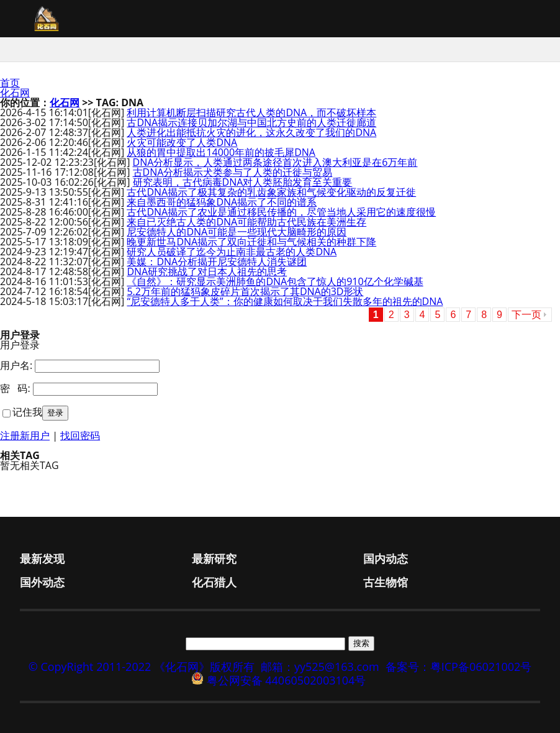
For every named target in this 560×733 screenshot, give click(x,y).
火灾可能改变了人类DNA (182, 142)
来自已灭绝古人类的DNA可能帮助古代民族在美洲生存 (246, 222)
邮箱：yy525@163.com (320, 667)
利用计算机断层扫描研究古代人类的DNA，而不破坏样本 (251, 112)
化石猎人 (214, 582)
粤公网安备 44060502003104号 (287, 680)
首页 (10, 83)
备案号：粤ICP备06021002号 (459, 667)
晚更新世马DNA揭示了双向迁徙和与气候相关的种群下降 (251, 242)
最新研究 (214, 558)
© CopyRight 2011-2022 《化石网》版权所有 (142, 667)
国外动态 (42, 582)
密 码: (15, 388)
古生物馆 (386, 582)
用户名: (16, 365)
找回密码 (80, 435)
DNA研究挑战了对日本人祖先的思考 (207, 271)
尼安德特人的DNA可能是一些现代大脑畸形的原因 (237, 232)
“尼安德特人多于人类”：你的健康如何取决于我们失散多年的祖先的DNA (285, 301)
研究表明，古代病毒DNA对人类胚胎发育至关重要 (243, 182)
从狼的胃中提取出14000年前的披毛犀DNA (221, 152)
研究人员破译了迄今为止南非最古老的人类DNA (232, 252)
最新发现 (42, 558)
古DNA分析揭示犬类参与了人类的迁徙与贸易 (233, 172)
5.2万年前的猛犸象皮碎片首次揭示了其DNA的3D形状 (245, 291)
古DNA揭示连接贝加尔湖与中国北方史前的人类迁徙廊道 (251, 122)
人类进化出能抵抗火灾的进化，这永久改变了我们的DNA (251, 132)
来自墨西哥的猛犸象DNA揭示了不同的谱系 (222, 202)
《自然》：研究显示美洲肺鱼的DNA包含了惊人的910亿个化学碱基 (275, 281)
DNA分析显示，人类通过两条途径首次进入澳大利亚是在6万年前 (275, 162)
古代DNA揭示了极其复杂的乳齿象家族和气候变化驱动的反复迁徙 (271, 192)
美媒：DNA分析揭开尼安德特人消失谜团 (217, 262)
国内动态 (386, 558)
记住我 (27, 412)
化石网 (15, 93)
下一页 (526, 315)
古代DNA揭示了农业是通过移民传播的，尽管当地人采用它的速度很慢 (281, 212)
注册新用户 (25, 435)
